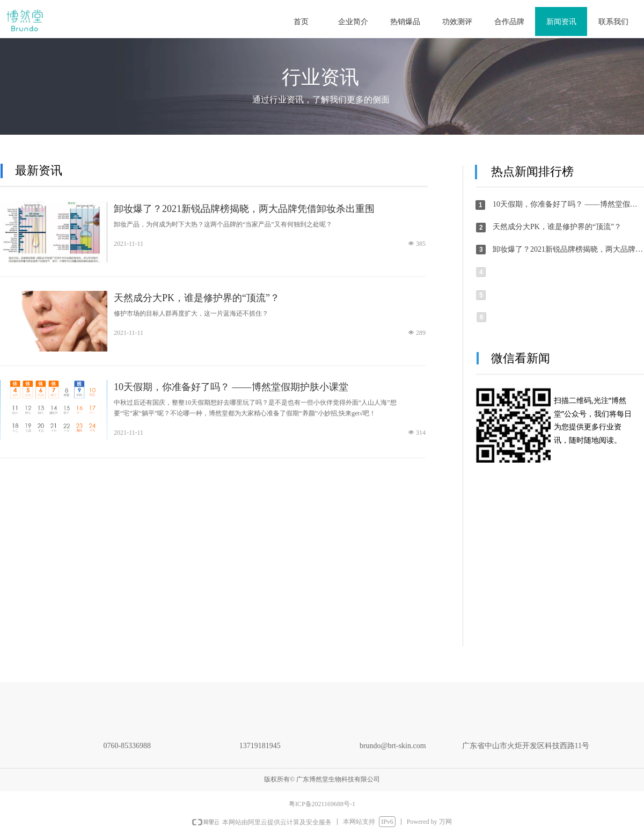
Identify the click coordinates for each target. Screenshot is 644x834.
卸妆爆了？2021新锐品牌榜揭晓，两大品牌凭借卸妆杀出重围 (244, 209)
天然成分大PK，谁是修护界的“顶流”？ (197, 298)
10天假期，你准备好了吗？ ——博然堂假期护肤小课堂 (231, 387)
